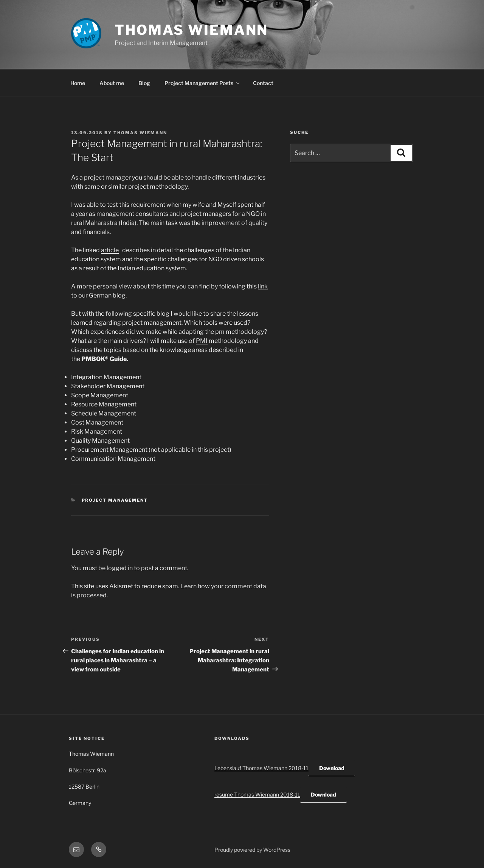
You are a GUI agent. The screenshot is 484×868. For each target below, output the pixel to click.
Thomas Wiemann (191, 30)
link (263, 286)
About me (112, 83)
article (110, 250)
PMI (202, 341)
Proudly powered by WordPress (252, 850)
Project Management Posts (202, 83)
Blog (144, 83)
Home (78, 83)
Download (332, 768)
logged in (120, 568)
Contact (263, 83)
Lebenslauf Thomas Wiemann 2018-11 (261, 768)
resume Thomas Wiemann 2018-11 (257, 794)
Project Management (115, 500)
